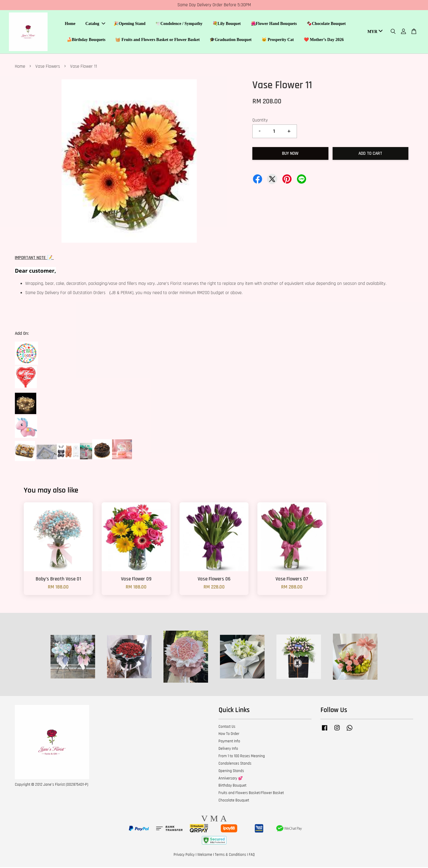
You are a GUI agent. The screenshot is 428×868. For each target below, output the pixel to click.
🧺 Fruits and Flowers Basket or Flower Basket (158, 40)
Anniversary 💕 (231, 779)
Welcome (205, 856)
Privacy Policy (184, 856)
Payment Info (229, 742)
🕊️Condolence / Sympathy (179, 24)
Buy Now (290, 154)
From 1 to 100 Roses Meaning (242, 757)
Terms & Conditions (230, 856)
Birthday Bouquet (232, 786)
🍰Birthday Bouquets (86, 40)
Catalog (95, 24)
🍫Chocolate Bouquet (326, 24)
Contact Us (227, 727)
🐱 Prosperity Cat (278, 40)
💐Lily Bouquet (227, 24)
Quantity (260, 121)
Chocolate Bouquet (234, 801)
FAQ (252, 856)
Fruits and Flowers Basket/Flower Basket (251, 794)
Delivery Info (228, 749)
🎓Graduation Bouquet (230, 40)
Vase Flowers (48, 68)
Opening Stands (231, 772)
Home (70, 24)
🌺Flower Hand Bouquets (274, 24)
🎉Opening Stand (129, 24)
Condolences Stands (235, 764)
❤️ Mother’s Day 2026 (324, 40)
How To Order (229, 735)
